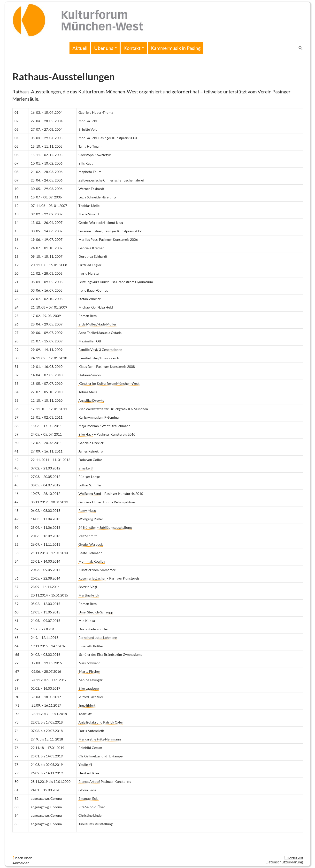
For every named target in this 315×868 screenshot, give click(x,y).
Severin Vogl (88, 587)
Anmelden (21, 863)
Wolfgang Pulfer (91, 519)
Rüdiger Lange (89, 477)
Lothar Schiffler (90, 485)
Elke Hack (86, 434)
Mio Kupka (87, 621)
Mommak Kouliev (92, 561)
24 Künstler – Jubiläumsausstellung (105, 527)
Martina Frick (89, 595)
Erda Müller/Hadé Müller (97, 324)
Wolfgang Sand (90, 494)
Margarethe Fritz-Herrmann (100, 739)
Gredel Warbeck (91, 544)
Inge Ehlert (87, 705)
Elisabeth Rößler (91, 646)
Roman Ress (88, 316)
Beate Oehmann (90, 553)
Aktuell (80, 48)
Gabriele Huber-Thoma (96, 502)
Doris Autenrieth (91, 731)
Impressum (294, 857)
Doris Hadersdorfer (93, 629)
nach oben (24, 858)
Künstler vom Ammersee (97, 570)
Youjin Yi (85, 765)
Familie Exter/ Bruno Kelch (99, 358)
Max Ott (85, 714)
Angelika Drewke (91, 400)
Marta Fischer (89, 671)
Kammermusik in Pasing (176, 48)
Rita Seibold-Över (92, 807)
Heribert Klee (89, 773)
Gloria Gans (87, 790)
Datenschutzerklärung (284, 862)
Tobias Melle (88, 392)
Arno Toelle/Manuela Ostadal (100, 333)
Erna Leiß (86, 468)
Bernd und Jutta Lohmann (98, 638)
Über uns (104, 48)
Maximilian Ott (90, 341)
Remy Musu (87, 510)
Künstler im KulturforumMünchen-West (109, 383)
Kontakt (132, 48)
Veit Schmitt (88, 536)
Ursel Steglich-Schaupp (96, 612)
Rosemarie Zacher (92, 578)
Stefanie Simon (90, 375)
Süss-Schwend (89, 663)
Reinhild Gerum (90, 748)
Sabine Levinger (91, 680)
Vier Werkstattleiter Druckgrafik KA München (113, 409)
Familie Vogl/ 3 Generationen (100, 350)
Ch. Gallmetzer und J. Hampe (100, 756)
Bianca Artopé (89, 781)
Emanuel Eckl (88, 798)
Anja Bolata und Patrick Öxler (101, 722)
